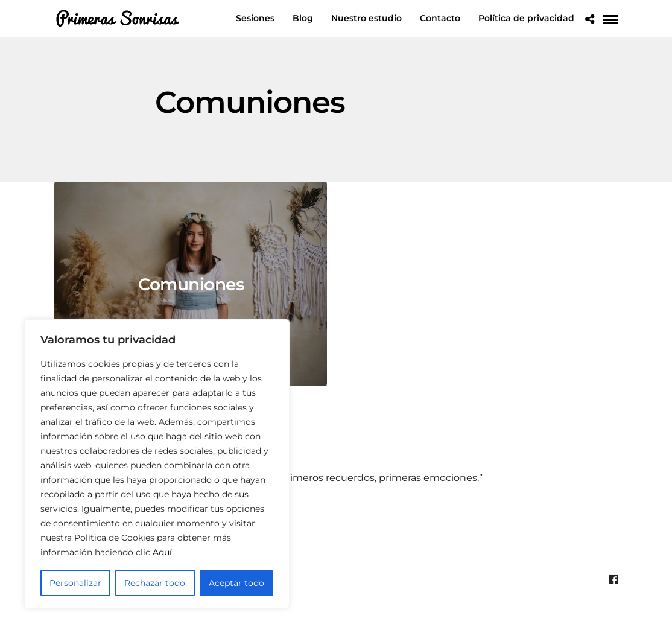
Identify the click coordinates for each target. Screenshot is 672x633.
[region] (157, 464)
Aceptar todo (236, 583)
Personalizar (75, 583)
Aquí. (163, 552)
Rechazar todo (155, 583)
